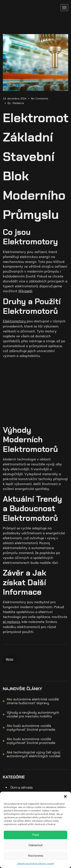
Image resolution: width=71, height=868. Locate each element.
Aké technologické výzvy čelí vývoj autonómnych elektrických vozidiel (34, 754)
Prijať (36, 835)
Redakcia (18, 103)
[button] (65, 796)
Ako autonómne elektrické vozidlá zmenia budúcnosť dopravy (33, 701)
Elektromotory (14, 321)
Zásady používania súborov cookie (36, 863)
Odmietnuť (35, 845)
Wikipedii (25, 291)
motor (10, 659)
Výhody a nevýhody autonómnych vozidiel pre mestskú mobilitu (33, 714)
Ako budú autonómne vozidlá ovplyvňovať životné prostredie (31, 728)
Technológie (16, 86)
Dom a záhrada (21, 788)
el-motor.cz (11, 622)
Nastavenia (36, 856)
